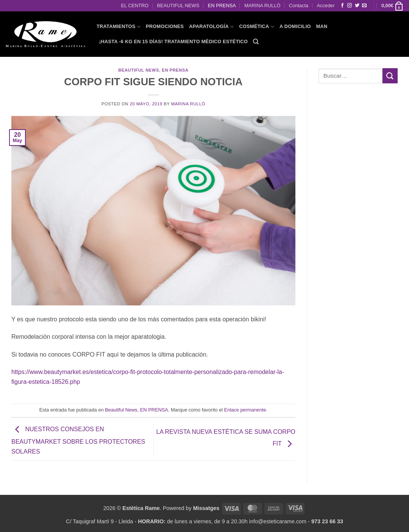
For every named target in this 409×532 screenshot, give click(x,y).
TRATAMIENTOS (119, 27)
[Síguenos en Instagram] (350, 6)
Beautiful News (139, 70)
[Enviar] (390, 76)
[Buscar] (256, 42)
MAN (322, 26)
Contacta (299, 5)
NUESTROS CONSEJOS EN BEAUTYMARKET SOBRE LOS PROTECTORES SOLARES (78, 440)
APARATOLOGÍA (211, 27)
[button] (392, 6)
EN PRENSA (222, 5)
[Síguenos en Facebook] (342, 6)
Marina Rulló (188, 104)
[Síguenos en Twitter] (357, 6)
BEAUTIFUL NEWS (178, 5)
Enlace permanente (245, 410)
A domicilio (295, 26)
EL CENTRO (135, 5)
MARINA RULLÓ (262, 5)
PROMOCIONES (165, 26)
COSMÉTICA (257, 27)
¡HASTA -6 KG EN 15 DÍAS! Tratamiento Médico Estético (173, 41)
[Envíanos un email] (364, 6)
